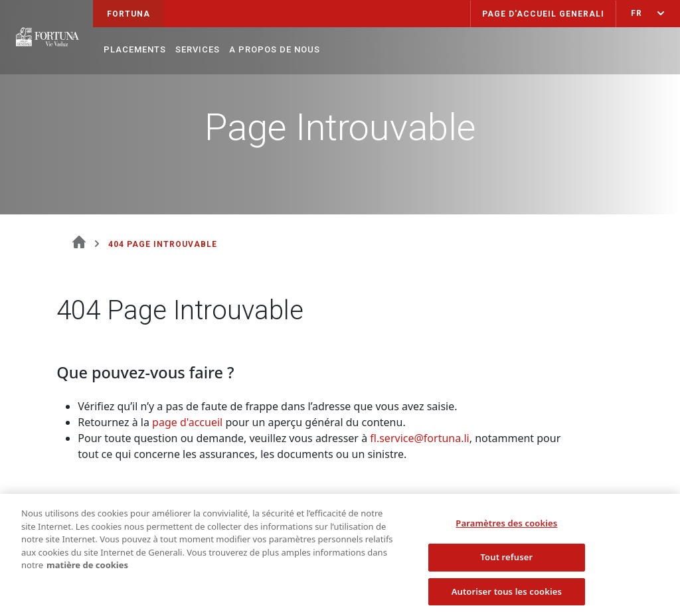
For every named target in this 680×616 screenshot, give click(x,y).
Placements (135, 49)
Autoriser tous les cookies (507, 595)
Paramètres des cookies (506, 526)
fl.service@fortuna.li (419, 438)
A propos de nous (275, 49)
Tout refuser (506, 560)
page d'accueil (187, 422)
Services (198, 49)
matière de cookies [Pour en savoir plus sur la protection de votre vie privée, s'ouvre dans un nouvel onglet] (87, 568)
